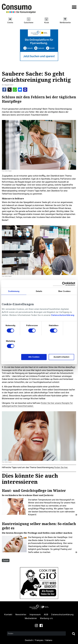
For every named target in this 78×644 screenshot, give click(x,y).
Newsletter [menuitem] (21, 614)
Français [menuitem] (39, 640)
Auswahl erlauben (61, 357)
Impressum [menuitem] (35, 614)
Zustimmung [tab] (14, 291)
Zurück (6, 560)
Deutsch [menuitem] (29, 640)
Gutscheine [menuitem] (29, 23)
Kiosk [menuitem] (47, 23)
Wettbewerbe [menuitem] (65, 23)
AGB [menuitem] (46, 614)
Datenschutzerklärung (63, 315)
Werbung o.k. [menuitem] (47, 618)
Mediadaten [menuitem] (31, 618)
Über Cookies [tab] (64, 291)
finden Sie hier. (61, 467)
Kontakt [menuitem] (8, 614)
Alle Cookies (34, 357)
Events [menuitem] (10, 23)
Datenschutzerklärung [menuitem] (62, 614)
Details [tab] (39, 291)
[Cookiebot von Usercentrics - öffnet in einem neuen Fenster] (64, 284)
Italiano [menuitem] (49, 640)
